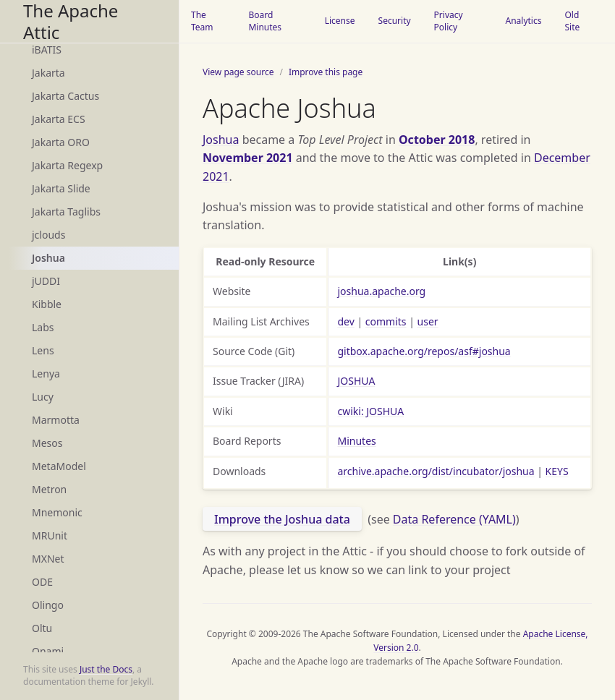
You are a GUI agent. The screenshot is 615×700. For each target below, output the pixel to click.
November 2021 (248, 158)
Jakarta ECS (59, 119)
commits (386, 321)
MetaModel (59, 466)
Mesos (47, 443)
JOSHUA (356, 381)
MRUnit (50, 535)
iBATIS (47, 50)
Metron (49, 489)
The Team (202, 21)
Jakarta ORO (61, 142)
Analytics (523, 21)
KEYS (557, 471)
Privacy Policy (449, 21)
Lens (43, 350)
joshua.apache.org (381, 291)
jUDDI (46, 281)
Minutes (356, 441)
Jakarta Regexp (67, 165)
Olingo (48, 605)
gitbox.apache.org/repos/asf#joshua (424, 351)
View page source (238, 72)
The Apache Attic (71, 21)
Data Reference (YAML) (454, 519)
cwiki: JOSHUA (370, 411)
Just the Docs (106, 669)
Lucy (43, 397)
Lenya (46, 374)
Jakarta (48, 73)
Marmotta (56, 420)
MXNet (48, 559)
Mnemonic (57, 512)
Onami (48, 651)
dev (345, 321)
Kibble (47, 304)
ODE (42, 582)
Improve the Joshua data (282, 519)
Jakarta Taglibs (66, 212)
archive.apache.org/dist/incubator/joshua (436, 471)
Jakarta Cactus (65, 96)
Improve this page (326, 72)
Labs (43, 327)
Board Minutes (265, 21)
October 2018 (437, 140)
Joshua (48, 258)
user (428, 321)
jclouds (48, 235)
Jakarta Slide (61, 188)
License (340, 21)
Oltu (42, 628)
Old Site (572, 21)
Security (395, 21)
